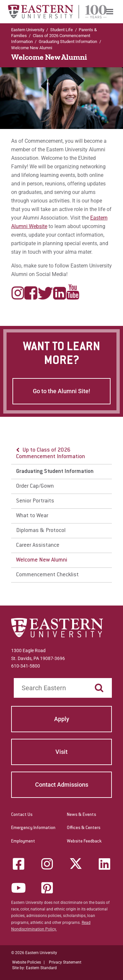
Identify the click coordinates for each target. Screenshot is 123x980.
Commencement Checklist (47, 575)
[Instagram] (47, 864)
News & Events (82, 815)
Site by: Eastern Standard (34, 968)
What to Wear (32, 516)
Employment (23, 842)
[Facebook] (18, 864)
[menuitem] (110, 12)
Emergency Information (33, 828)
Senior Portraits (35, 501)
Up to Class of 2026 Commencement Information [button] (51, 454)
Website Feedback (84, 842)
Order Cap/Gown (35, 486)
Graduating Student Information (68, 42)
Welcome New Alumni (42, 560)
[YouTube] (18, 888)
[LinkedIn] (105, 864)
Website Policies (27, 962)
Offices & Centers (84, 828)
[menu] (62, 513)
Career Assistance (38, 545)
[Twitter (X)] (76, 864)
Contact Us (22, 815)
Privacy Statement (65, 962)
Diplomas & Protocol (41, 531)
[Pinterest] (47, 888)
